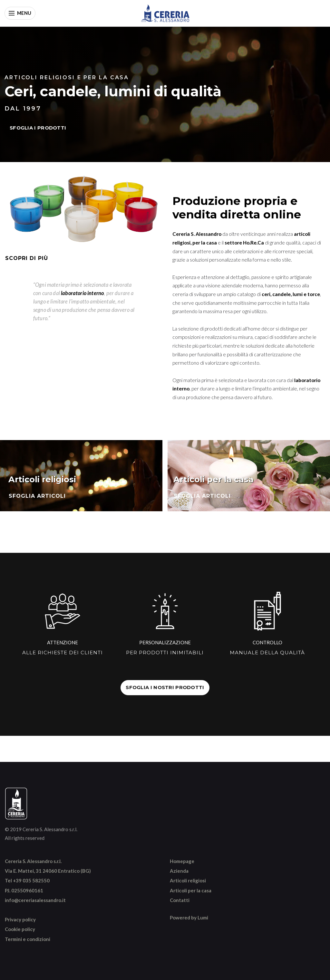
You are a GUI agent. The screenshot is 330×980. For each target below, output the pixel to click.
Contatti (180, 900)
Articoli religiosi (188, 880)
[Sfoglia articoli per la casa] (249, 476)
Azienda (179, 871)
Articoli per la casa (191, 890)
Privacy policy (20, 919)
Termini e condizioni (28, 939)
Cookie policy (20, 929)
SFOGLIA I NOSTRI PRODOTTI (165, 687)
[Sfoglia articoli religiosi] (81, 476)
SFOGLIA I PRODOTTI (38, 128)
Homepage (182, 861)
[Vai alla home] (165, 13)
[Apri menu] (20, 13)
